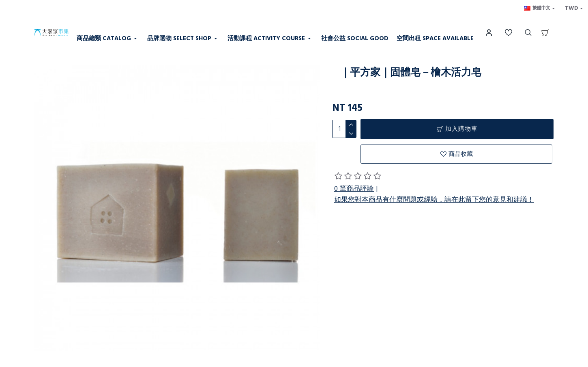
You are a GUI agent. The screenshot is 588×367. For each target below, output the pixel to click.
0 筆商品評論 (354, 189)
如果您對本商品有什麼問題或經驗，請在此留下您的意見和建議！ (434, 200)
